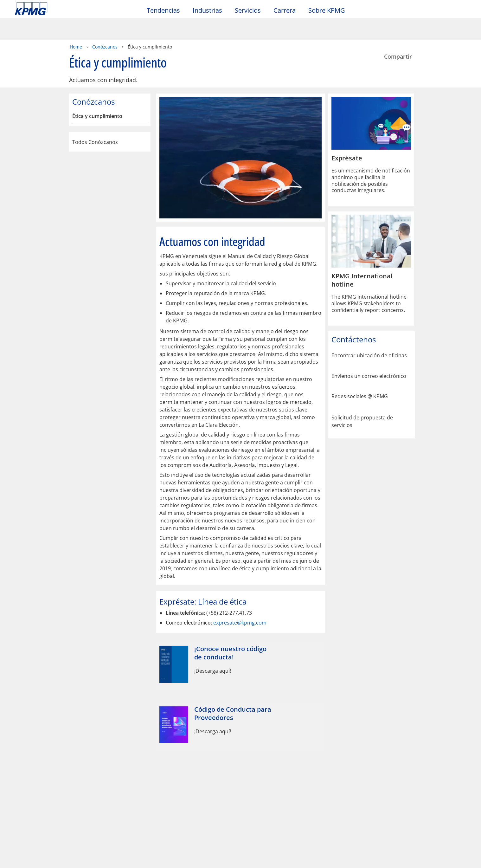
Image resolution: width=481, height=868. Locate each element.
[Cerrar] (398, 858)
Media (94, 776)
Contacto (28, 776)
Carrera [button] (285, 11)
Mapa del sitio (160, 749)
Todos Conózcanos (110, 120)
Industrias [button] (207, 11)
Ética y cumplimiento (97, 94)
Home (76, 25)
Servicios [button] (248, 11)
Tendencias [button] (163, 11)
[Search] (447, 12)
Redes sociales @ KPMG (360, 374)
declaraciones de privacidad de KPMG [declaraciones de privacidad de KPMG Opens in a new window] (205, 848)
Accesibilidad (108, 749)
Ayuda (202, 749)
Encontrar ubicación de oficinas (369, 333)
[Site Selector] (461, 12)
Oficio (24, 749)
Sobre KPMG (327, 11)
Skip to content (58, 9)
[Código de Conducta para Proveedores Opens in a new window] (240, 704)
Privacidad (61, 749)
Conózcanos (105, 25)
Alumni (165, 776)
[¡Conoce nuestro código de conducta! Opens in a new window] (240, 644)
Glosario (237, 749)
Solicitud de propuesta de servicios (362, 398)
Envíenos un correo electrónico (369, 354)
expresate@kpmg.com (240, 600)
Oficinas (25, 787)
